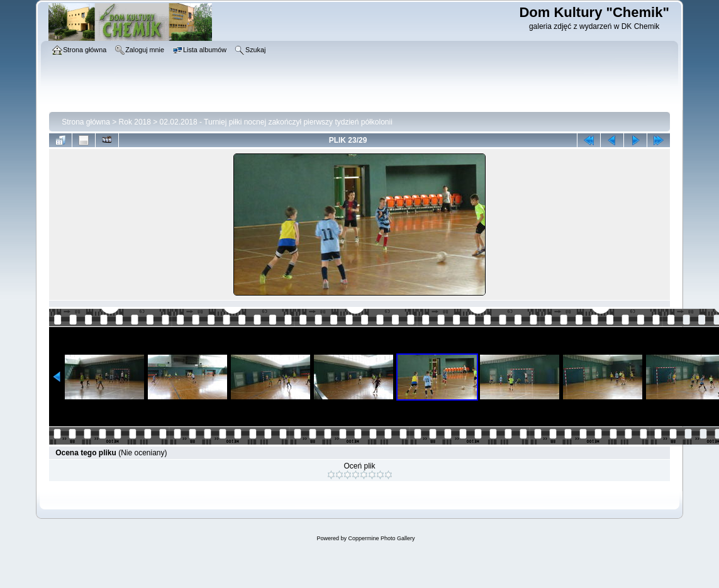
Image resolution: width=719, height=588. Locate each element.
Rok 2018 (135, 122)
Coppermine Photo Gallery (381, 538)
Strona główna (86, 122)
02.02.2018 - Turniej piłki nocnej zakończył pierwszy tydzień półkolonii (276, 122)
